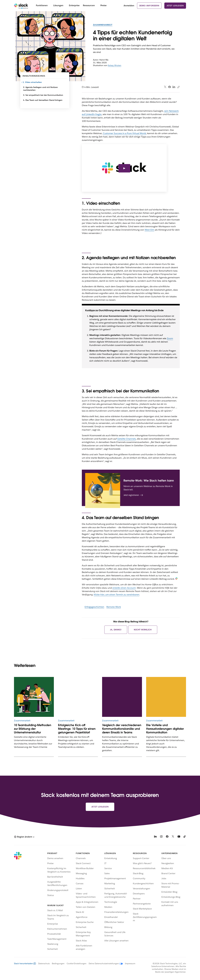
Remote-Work (114, 607)
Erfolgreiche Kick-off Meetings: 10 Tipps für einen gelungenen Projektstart (77, 729)
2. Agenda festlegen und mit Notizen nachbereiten (40, 89)
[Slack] (21, 6)
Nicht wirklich (143, 630)
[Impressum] (129, 963)
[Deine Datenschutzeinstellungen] (105, 963)
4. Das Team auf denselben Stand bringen (43, 100)
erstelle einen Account (124, 588)
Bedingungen (58, 963)
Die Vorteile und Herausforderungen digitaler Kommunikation (165, 729)
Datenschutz (44, 963)
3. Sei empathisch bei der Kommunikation (43, 95)
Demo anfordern (149, 6)
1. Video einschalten (32, 82)
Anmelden (129, 6)
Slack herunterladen (25, 963)
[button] (24, 837)
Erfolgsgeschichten (94, 607)
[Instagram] (161, 837)
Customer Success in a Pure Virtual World (124, 133)
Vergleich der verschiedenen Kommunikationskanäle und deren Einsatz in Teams (122, 729)
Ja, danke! (116, 630)
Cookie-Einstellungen (77, 963)
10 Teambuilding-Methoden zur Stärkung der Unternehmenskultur (33, 729)
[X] (173, 837)
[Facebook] (167, 837)
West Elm (149, 230)
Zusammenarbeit (103, 25)
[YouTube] (179, 837)
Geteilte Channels (127, 439)
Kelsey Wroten (115, 65)
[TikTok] (185, 837)
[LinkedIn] (155, 837)
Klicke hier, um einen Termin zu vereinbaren (117, 595)
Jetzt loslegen (175, 6)
